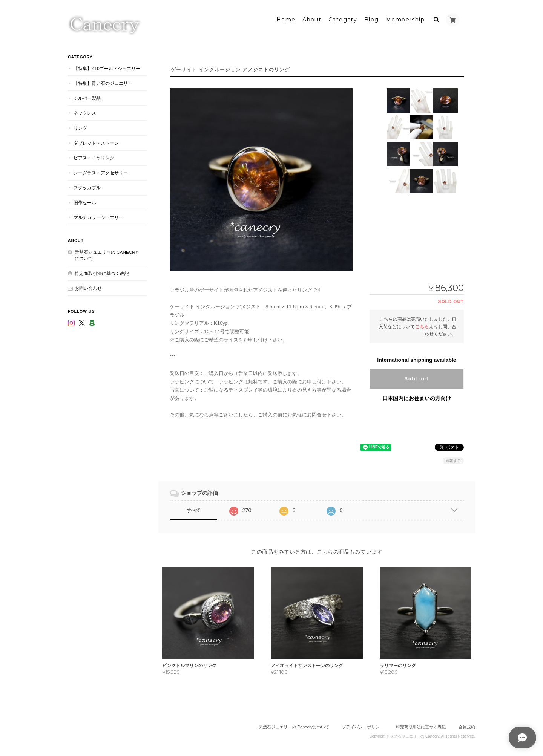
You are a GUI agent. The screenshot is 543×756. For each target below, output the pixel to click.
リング (80, 126)
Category (343, 18)
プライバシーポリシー (363, 725)
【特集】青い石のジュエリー (103, 81)
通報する (453, 459)
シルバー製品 (87, 96)
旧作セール (85, 201)
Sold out (417, 377)
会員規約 (467, 725)
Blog (372, 18)
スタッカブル (87, 186)
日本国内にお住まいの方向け (417, 396)
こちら (422, 324)
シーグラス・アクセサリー (101, 171)
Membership (405, 18)
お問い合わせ (88, 286)
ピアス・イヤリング (94, 156)
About (312, 18)
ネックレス (85, 111)
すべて (193, 508)
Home (286, 18)
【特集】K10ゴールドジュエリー (107, 67)
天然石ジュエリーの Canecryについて (106, 253)
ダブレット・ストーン (96, 141)
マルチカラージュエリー (98, 215)
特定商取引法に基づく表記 (102, 272)
